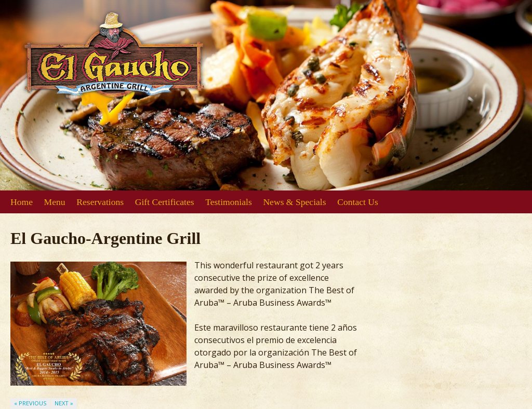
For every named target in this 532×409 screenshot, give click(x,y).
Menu (55, 202)
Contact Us (358, 202)
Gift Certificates (165, 202)
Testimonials (229, 202)
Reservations (100, 202)
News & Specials (294, 202)
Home (22, 202)
